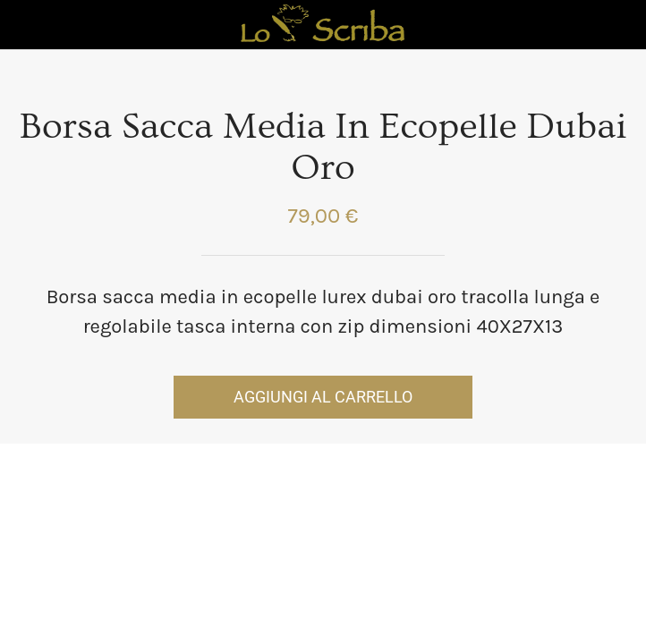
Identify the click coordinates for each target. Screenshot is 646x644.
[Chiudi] (25, 25)
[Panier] (621, 25)
